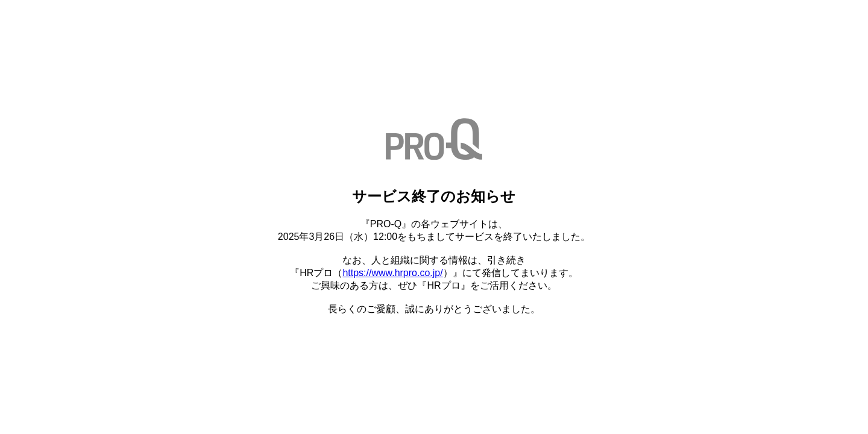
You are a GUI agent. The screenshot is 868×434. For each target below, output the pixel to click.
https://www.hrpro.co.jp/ (392, 273)
